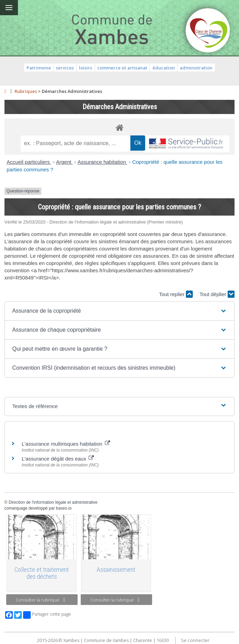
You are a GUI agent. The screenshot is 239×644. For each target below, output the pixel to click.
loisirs (86, 68)
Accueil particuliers (29, 162)
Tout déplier (217, 294)
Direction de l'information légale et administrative (53, 502)
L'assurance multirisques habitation (66, 444)
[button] (119, 311)
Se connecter (195, 640)
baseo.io (64, 508)
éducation (164, 68)
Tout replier (176, 294)
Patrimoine (39, 68)
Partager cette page (47, 615)
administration (196, 68)
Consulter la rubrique (41, 600)
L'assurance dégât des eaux (58, 459)
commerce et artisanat (122, 68)
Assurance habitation (102, 162)
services (65, 68)
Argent (64, 162)
